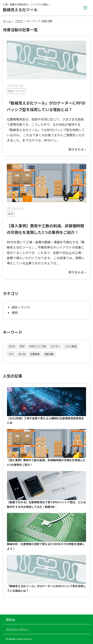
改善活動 (49, 354)
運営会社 (10, 619)
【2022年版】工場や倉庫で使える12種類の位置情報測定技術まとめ (46, 406)
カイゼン (55, 346)
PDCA (12, 346)
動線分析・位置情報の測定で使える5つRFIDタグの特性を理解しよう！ (46, 532)
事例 (15, 313)
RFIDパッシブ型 (38, 346)
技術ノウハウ (21, 307)
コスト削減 (71, 346)
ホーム (7, 21)
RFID (22, 346)
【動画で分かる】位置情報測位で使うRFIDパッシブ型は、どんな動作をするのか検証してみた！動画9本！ (46, 490)
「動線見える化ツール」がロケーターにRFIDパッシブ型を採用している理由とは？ (46, 574)
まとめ (22, 354)
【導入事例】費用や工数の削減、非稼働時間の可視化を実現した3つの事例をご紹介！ (46, 448)
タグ (11, 354)
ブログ (19, 21)
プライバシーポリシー (17, 629)
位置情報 (35, 354)
